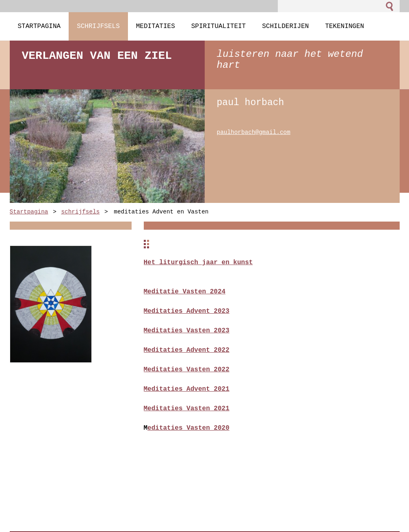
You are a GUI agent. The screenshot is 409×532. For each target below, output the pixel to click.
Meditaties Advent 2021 (187, 389)
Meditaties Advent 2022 (187, 350)
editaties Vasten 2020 (188, 428)
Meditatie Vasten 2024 (185, 292)
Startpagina (29, 212)
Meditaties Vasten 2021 (187, 409)
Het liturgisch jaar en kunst (198, 263)
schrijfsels (80, 212)
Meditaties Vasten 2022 (187, 370)
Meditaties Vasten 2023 (187, 331)
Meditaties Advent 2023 (187, 311)
